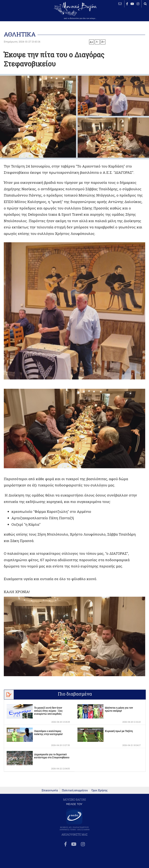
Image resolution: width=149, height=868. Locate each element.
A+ (91, 42)
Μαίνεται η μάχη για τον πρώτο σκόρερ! (119, 709)
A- (97, 42)
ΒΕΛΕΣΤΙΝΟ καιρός (15, 14)
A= (103, 42)
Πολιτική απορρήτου (75, 805)
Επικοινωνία (50, 805)
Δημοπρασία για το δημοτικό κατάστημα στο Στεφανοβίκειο (52, 756)
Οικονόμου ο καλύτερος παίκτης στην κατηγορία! (48, 733)
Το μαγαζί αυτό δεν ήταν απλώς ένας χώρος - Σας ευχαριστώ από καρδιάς (48, 711)
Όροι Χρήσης (100, 805)
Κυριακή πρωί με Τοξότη (119, 731)
